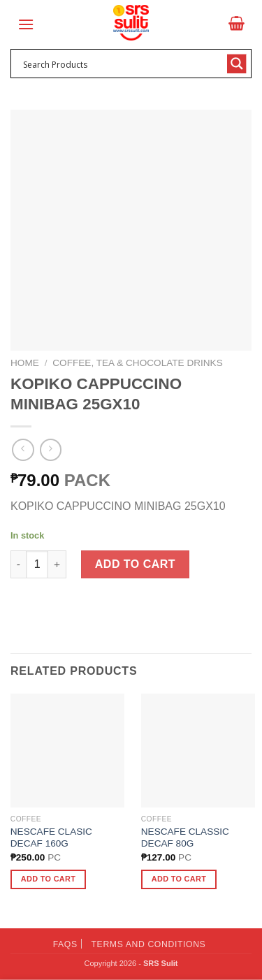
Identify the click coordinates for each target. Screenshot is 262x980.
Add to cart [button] (48, 879)
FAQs (65, 944)
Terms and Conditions (149, 944)
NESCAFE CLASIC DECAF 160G (51, 838)
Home (25, 363)
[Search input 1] (122, 64)
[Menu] (26, 24)
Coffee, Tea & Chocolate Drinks (137, 363)
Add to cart (135, 564)
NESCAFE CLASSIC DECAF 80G (185, 838)
